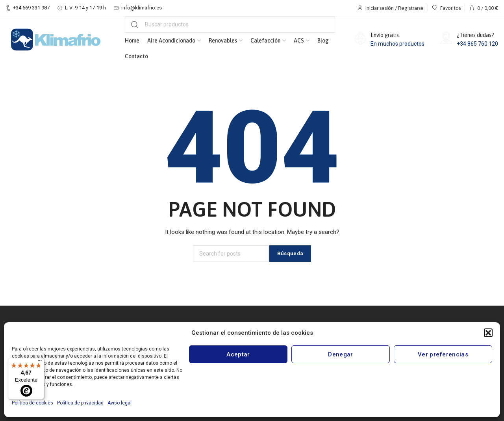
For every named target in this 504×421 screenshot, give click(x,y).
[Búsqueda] (230, 24)
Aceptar (238, 354)
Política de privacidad (80, 403)
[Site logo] (56, 40)
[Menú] (40, 362)
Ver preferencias (443, 354)
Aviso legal (120, 403)
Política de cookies (32, 403)
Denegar (340, 354)
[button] (488, 333)
